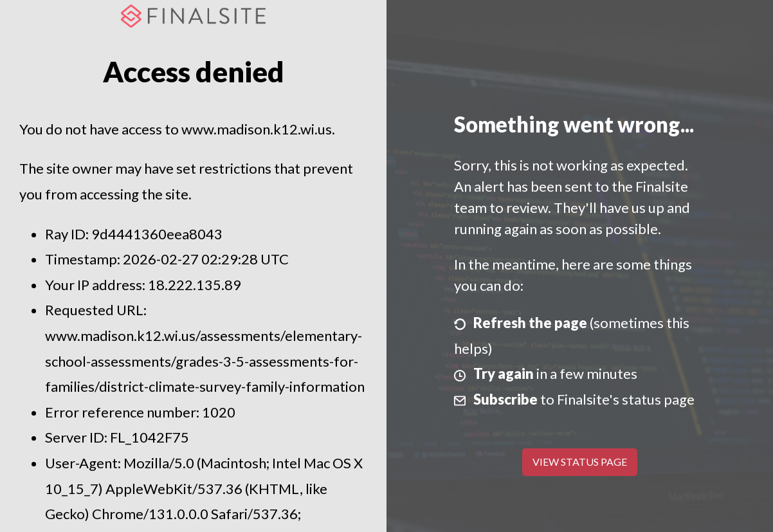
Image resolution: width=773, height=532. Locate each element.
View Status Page (580, 462)
